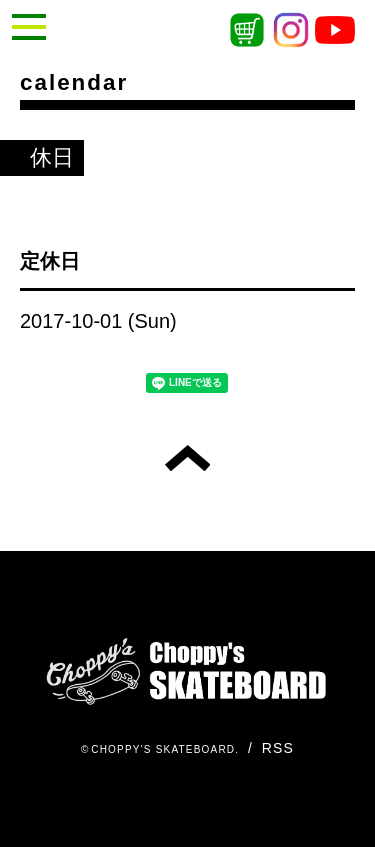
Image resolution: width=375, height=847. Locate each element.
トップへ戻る (187, 458)
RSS (278, 748)
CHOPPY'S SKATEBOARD (163, 749)
